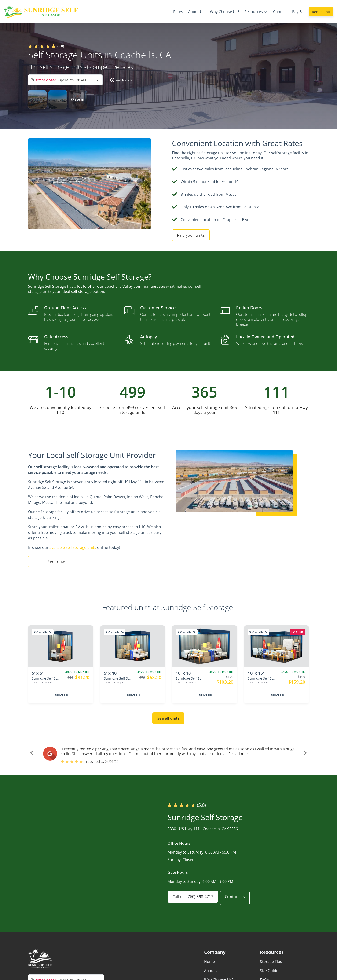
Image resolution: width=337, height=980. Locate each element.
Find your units (191, 235)
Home (209, 962)
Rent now (56, 562)
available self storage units (73, 547)
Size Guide (269, 971)
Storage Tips (271, 962)
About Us (212, 971)
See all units (168, 718)
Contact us (239, 898)
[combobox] (65, 80)
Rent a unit (321, 12)
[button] (120, 80)
